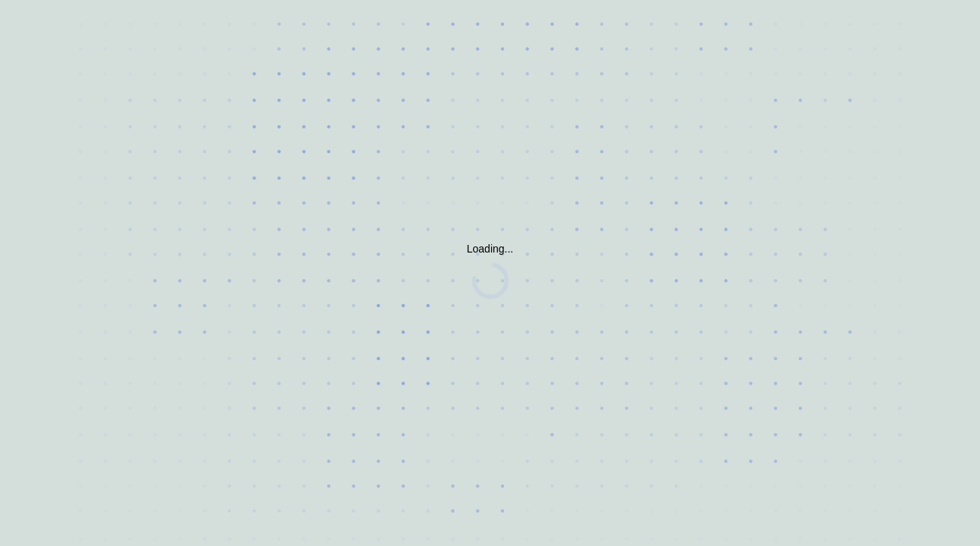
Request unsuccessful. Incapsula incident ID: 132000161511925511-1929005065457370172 (490, 273)
